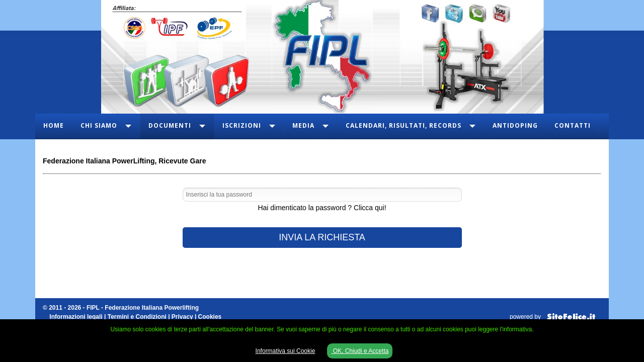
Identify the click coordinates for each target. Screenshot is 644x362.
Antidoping (515, 125)
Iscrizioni (242, 125)
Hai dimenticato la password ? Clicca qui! (322, 208)
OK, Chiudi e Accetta (360, 351)
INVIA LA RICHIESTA (322, 237)
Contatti (573, 125)
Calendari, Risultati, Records (404, 125)
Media (303, 125)
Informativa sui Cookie (286, 351)
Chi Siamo (99, 125)
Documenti (170, 125)
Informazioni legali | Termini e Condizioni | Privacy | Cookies (135, 317)
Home (54, 125)
